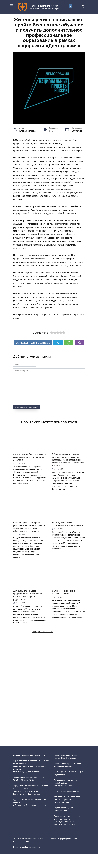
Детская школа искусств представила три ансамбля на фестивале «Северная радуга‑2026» (28, 595)
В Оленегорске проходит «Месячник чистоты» (63, 592)
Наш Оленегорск (44, 6)
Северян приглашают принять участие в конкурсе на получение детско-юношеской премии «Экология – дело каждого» (29, 527)
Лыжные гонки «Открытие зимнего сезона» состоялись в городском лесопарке (30, 457)
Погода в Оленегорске (43, 632)
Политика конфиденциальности (27, 847)
